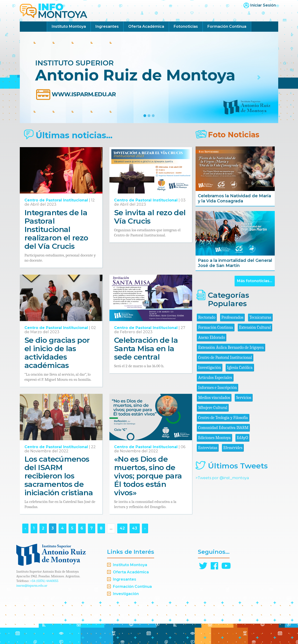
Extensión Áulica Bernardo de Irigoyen (231, 348)
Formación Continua (227, 26)
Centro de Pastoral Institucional (56, 200)
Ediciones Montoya (214, 438)
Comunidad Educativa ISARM (223, 428)
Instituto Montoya (69, 26)
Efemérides (233, 448)
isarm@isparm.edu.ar (32, 585)
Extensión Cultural (255, 327)
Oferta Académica (146, 26)
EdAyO (242, 438)
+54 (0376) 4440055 (44, 581)
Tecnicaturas (260, 317)
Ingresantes (107, 26)
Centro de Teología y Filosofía (223, 418)
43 (135, 528)
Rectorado (207, 317)
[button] (39, 77)
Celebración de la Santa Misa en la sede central (146, 348)
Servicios (244, 398)
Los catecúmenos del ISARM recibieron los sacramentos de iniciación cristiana (59, 476)
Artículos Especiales (215, 378)
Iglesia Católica (240, 368)
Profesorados (232, 317)
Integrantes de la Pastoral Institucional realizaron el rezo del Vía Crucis (56, 229)
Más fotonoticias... (255, 281)
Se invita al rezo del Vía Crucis (150, 217)
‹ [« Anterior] (25, 528)
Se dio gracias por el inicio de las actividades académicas (57, 353)
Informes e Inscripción (217, 388)
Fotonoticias (186, 26)
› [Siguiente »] (145, 528)
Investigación (210, 368)
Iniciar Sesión (263, 5)
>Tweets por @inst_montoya (222, 478)
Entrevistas (208, 448)
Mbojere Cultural (213, 408)
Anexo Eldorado (212, 338)
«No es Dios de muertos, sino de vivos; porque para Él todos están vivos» (148, 476)
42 (122, 528)
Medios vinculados (214, 398)
